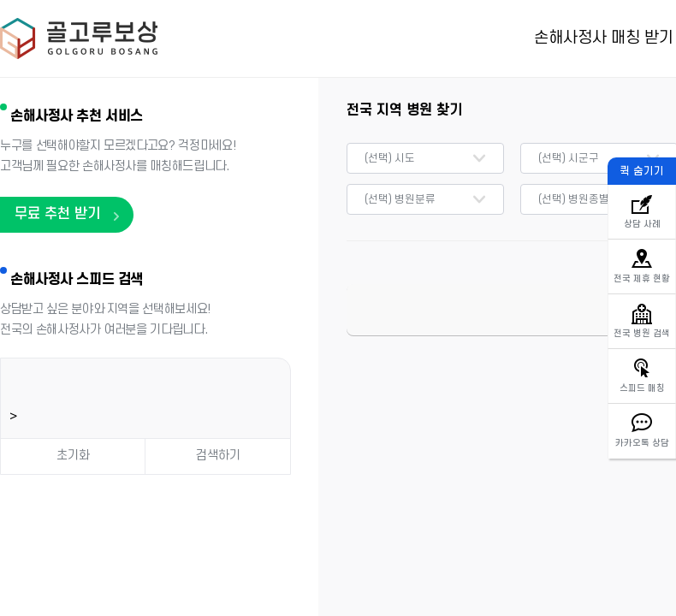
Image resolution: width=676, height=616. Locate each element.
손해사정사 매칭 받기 (604, 38)
